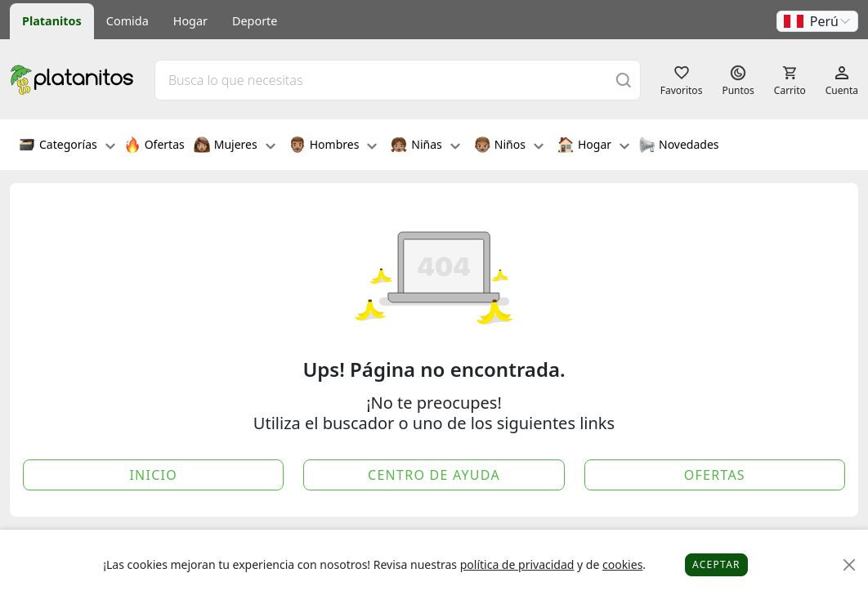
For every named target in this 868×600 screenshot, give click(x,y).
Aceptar (716, 564)
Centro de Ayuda (434, 475)
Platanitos (52, 21)
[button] (817, 21)
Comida (128, 21)
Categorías (67, 146)
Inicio (153, 475)
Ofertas (154, 146)
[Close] (850, 565)
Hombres (333, 146)
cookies (622, 564)
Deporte (255, 21)
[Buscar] (624, 80)
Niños (509, 146)
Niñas (425, 146)
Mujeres (235, 146)
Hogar (190, 21)
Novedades (679, 146)
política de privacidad (517, 564)
